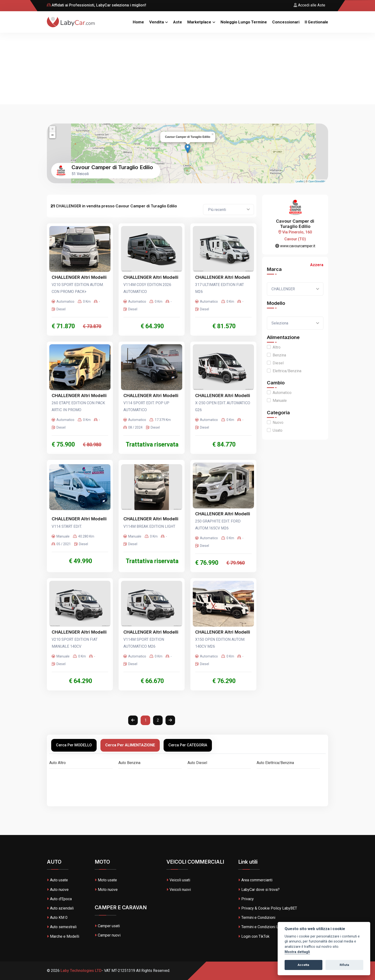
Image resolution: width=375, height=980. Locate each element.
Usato (278, 430)
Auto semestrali (62, 927)
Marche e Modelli (63, 936)
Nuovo (278, 423)
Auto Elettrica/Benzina (275, 763)
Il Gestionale (316, 22)
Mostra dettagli (297, 952)
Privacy (246, 899)
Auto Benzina (129, 763)
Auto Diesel (197, 763)
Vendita (157, 22)
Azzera (317, 265)
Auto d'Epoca (59, 899)
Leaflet (300, 181)
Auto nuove (58, 890)
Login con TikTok (254, 936)
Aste (178, 22)
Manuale (280, 401)
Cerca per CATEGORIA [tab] (188, 745)
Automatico (282, 393)
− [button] (52, 135)
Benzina (279, 355)
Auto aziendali (60, 908)
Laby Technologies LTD (81, 971)
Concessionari (286, 22)
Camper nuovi (108, 935)
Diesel (278, 363)
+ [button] (52, 129)
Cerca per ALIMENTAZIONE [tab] (130, 745)
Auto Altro (58, 763)
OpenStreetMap (318, 181)
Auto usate (57, 880)
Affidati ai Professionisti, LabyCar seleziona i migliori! (97, 5)
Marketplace (199, 22)
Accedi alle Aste (309, 5)
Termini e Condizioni (257, 918)
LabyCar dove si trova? (259, 890)
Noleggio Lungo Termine (244, 22)
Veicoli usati (178, 880)
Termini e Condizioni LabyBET (265, 927)
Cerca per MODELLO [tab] (74, 745)
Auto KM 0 (57, 918)
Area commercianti (255, 880)
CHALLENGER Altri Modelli (79, 277)
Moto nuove (106, 890)
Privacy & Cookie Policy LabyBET (268, 908)
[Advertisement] (187, 69)
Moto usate (106, 880)
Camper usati (107, 926)
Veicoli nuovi (179, 890)
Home (138, 22)
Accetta (303, 965)
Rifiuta (344, 965)
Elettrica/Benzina (287, 371)
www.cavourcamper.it (295, 246)
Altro (277, 347)
